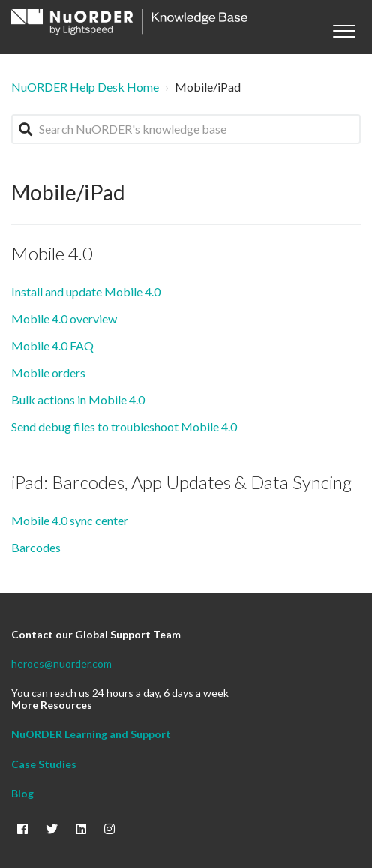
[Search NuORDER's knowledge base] (186, 129)
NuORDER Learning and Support (91, 734)
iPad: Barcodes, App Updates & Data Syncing (181, 482)
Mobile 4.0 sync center (70, 520)
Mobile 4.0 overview (64, 318)
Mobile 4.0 (52, 253)
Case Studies (44, 764)
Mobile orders (48, 372)
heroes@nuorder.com (61, 664)
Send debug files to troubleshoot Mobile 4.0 (124, 426)
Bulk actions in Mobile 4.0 (78, 399)
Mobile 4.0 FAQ (52, 345)
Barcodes (36, 547)
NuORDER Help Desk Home (85, 87)
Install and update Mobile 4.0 (86, 291)
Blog (22, 793)
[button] (344, 27)
